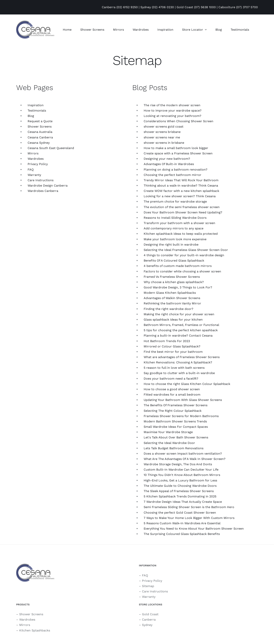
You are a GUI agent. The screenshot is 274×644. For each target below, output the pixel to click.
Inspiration (36, 105)
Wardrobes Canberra (43, 191)
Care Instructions (41, 180)
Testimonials (37, 111)
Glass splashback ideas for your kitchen (173, 320)
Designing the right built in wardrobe (171, 245)
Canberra (149, 620)
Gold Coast (150, 614)
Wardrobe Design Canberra (48, 186)
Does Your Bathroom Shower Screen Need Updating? (183, 212)
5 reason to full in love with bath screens (174, 368)
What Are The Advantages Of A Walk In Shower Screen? (185, 459)
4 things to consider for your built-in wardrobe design (184, 255)
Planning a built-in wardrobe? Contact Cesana (178, 336)
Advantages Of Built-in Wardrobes (169, 164)
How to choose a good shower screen (172, 389)
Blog (31, 116)
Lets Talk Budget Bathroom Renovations (174, 448)
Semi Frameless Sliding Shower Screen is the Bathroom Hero (189, 507)
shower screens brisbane (162, 132)
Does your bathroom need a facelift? (171, 379)
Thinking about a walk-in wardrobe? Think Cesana (181, 186)
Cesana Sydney (39, 143)
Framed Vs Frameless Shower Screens (172, 277)
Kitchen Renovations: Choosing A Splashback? (178, 362)
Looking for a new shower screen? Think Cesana (180, 196)
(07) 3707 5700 (247, 7)
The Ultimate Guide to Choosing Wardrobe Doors (180, 486)
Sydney (147, 625)
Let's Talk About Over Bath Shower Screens (176, 437)
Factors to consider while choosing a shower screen (182, 271)
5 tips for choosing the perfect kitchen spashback (181, 330)
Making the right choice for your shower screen (179, 314)
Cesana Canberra (40, 137)
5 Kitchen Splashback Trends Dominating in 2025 (180, 496)
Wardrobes (36, 159)
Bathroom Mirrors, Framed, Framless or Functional (181, 325)
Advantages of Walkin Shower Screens (172, 298)
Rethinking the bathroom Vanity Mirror (172, 303)
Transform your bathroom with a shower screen (179, 223)
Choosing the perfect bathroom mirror (172, 175)
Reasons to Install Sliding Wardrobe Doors (175, 218)
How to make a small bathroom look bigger (176, 148)
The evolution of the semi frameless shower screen (182, 207)
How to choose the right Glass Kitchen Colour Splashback (187, 384)
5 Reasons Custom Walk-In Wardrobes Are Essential (182, 523)
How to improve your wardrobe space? (173, 111)
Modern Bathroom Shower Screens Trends (175, 421)
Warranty (34, 175)
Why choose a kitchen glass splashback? (174, 282)
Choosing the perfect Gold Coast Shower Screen (180, 513)
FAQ (31, 170)
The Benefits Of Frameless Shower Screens (176, 405)
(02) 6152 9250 (127, 7)
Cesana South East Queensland (51, 148)
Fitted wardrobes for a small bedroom (172, 395)
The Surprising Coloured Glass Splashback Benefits (182, 534)
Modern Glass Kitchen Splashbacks (170, 293)
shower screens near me (162, 137)
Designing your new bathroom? (167, 159)
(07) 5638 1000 (205, 7)
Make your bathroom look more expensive (175, 239)
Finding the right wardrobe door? (168, 309)
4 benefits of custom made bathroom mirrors (178, 266)
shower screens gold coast (164, 126)
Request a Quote (40, 121)
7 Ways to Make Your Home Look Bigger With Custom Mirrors (189, 518)
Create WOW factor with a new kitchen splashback (181, 191)
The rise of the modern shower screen (172, 105)
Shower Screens (40, 126)
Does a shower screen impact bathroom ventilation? (183, 454)
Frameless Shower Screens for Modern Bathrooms (181, 416)
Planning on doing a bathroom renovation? (176, 170)
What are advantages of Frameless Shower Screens (182, 357)
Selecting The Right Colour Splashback (173, 411)
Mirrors (33, 153)
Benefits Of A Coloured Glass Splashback (174, 261)
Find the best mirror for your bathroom (173, 352)
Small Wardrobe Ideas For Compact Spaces (176, 427)
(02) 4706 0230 (163, 7)
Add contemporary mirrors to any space (174, 228)
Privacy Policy (38, 164)
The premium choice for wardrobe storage (175, 201)
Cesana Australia (40, 132)
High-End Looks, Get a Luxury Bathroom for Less (180, 480)
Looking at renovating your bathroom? (172, 116)
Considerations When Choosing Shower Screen (178, 121)
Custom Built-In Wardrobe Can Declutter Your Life (181, 470)
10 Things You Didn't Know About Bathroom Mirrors (182, 475)
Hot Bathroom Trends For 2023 (167, 341)
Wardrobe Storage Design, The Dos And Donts (178, 464)
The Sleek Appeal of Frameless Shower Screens (179, 491)
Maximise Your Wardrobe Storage (168, 432)
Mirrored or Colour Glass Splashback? (172, 346)
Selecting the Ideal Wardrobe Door (169, 443)
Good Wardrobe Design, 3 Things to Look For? (178, 287)
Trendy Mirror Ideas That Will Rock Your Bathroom (181, 180)
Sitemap (148, 586)
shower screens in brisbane (164, 143)
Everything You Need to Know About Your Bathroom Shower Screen (194, 529)
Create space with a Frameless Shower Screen (178, 153)
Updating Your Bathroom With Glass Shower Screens (183, 400)
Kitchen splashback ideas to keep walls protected (181, 234)
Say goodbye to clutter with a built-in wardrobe (179, 373)
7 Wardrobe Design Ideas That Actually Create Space (183, 502)
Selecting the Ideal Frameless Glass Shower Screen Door (186, 250)
